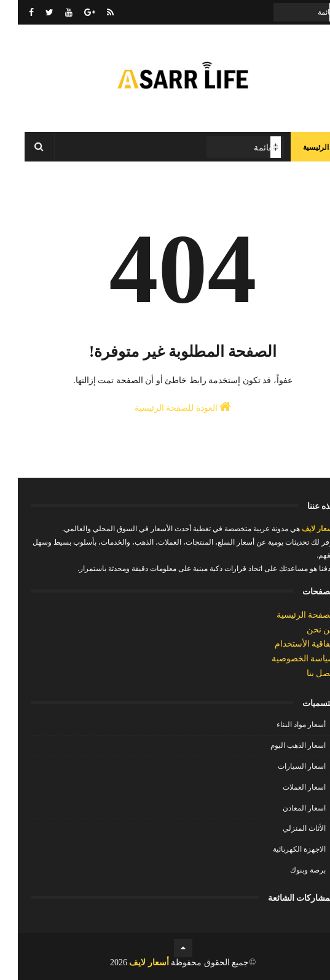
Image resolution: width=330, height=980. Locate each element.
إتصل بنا (303, 673)
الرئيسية (298, 147)
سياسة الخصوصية (286, 659)
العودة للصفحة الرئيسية (165, 406)
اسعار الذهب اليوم (280, 745)
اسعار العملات (286, 787)
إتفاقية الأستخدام (287, 644)
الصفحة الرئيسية (288, 615)
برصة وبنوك (290, 870)
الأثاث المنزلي (286, 828)
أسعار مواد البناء (283, 725)
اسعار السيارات (284, 766)
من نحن (303, 630)
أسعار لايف (300, 529)
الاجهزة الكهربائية (281, 849)
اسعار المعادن (286, 808)
